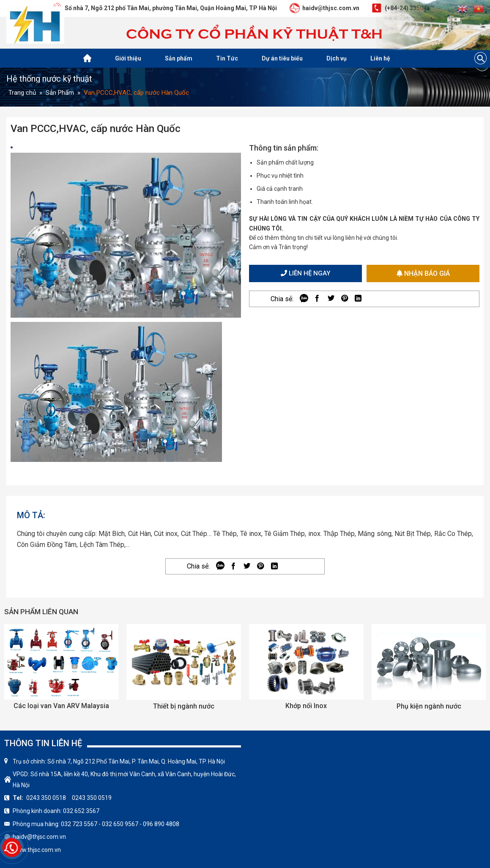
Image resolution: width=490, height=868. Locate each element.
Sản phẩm (179, 58)
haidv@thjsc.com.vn (39, 837)
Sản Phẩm (60, 93)
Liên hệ (380, 58)
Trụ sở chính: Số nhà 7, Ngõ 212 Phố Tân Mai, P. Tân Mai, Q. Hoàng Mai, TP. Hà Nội (119, 761)
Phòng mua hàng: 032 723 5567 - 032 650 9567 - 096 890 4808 (96, 824)
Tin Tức (227, 58)
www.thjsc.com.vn (37, 850)
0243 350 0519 (92, 798)
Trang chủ (22, 93)
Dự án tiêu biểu (282, 58)
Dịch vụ (337, 58)
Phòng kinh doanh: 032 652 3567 (56, 811)
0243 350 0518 (46, 798)
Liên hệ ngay (305, 273)
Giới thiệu (128, 58)
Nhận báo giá (423, 273)
